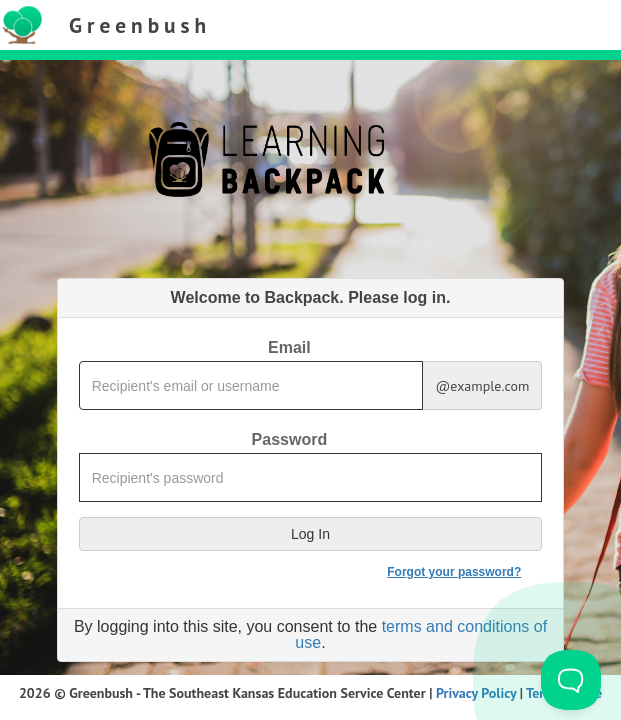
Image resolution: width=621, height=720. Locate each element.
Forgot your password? (454, 572)
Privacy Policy (476, 693)
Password (290, 440)
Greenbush (140, 25)
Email (289, 348)
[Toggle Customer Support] (571, 680)
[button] (311, 534)
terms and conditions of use (421, 634)
